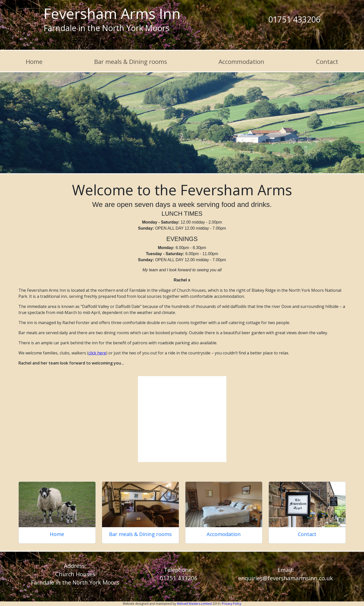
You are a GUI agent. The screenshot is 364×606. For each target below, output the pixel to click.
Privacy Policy (232, 604)
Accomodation (224, 534)
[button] (27, 123)
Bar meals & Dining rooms (131, 62)
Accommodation (241, 62)
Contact (327, 62)
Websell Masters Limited (195, 604)
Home (34, 62)
